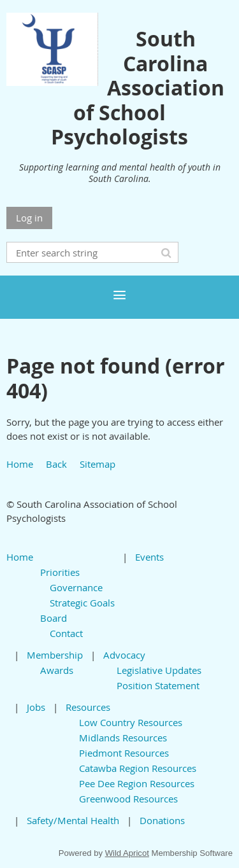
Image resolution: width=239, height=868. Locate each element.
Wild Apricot (127, 853)
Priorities (60, 572)
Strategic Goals (82, 603)
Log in (29, 218)
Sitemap (98, 464)
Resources (88, 707)
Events (149, 557)
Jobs (36, 707)
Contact (66, 633)
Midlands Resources (123, 738)
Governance (76, 587)
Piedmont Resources (124, 753)
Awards (57, 670)
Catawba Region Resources (138, 768)
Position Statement (158, 685)
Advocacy (124, 655)
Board (54, 618)
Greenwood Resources (128, 799)
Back (56, 464)
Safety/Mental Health (73, 820)
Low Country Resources (131, 722)
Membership (55, 655)
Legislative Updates (159, 670)
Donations (162, 820)
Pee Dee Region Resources (137, 783)
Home (20, 464)
